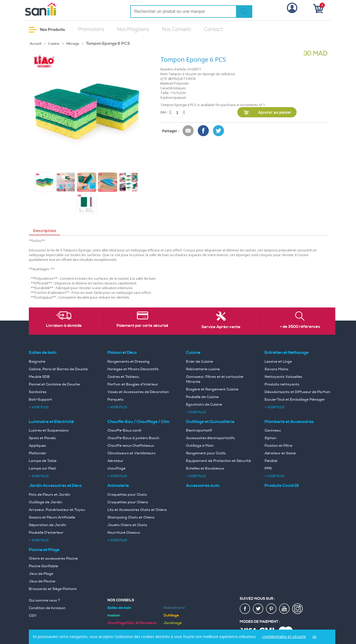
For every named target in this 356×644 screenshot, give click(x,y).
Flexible (271, 461)
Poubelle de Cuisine (202, 397)
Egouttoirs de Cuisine (204, 405)
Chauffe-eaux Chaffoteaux (131, 446)
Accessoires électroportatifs (210, 438)
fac (245, 609)
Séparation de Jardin (48, 525)
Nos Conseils (177, 29)
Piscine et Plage (44, 550)
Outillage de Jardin (45, 502)
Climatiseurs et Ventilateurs (132, 453)
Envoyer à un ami (188, 131)
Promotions (91, 29)
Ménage (73, 44)
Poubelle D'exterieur (46, 533)
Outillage (171, 615)
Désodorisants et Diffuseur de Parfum (298, 392)
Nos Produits (47, 30)
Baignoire (37, 362)
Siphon (270, 438)
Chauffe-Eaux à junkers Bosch (133, 438)
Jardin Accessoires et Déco (55, 486)
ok (314, 637)
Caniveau (273, 431)
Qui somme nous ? (45, 601)
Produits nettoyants (282, 384)
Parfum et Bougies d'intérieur (133, 384)
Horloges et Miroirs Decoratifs (133, 369)
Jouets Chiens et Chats (127, 525)
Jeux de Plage (41, 574)
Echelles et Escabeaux (205, 469)
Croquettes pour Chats (127, 495)
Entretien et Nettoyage (287, 353)
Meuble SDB (39, 377)
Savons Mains (276, 369)
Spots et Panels (42, 438)
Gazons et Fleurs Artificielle (52, 518)
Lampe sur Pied (42, 469)
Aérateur (115, 461)
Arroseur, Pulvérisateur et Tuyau (57, 510)
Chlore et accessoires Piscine (53, 559)
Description (45, 230)
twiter (258, 609)
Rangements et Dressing (128, 362)
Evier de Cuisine (199, 362)
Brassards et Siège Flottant (53, 589)
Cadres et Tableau (123, 377)
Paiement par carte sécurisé (143, 326)
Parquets (116, 400)
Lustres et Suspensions (49, 431)
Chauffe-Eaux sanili (124, 431)
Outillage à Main (200, 446)
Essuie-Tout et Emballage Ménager (295, 400)
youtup (284, 609)
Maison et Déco (122, 353)
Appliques (37, 446)
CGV (33, 616)
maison (114, 615)
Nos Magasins (133, 29)
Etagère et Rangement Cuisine (212, 389)
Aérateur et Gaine (280, 453)
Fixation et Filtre (278, 446)
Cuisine (54, 44)
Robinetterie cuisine (203, 369)
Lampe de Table (43, 461)
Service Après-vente (221, 327)
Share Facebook (204, 131)
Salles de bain (43, 353)
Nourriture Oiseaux (124, 533)
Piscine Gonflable (43, 566)
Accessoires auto (203, 486)
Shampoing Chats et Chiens (131, 518)
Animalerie (118, 486)
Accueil (36, 44)
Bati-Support (40, 400)
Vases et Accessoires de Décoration (138, 392)
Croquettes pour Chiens (128, 502)
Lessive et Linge (278, 362)
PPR (268, 469)
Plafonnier (38, 453)
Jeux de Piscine (42, 581)
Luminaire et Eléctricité (51, 422)
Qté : (164, 112)
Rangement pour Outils (206, 453)
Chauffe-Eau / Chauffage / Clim (138, 422)
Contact (213, 29)
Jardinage (173, 623)
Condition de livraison (47, 608)
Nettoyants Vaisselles (283, 377)
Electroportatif (199, 431)
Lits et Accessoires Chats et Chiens (137, 510)
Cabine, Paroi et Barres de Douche (58, 369)
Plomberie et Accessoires (289, 422)
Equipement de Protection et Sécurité (218, 461)
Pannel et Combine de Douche (54, 384)
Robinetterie (174, 608)
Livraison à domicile (64, 326)
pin (271, 609)
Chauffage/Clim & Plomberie (132, 623)
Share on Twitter (219, 131)
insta (298, 609)
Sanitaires (38, 392)
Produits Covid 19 (282, 486)
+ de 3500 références (300, 327)
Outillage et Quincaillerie (210, 422)
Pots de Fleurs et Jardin (50, 495)
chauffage (116, 469)
